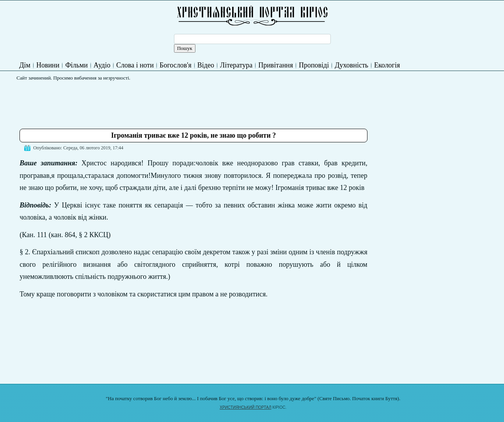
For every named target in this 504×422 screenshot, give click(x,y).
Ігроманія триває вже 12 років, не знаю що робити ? (194, 135)
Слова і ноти (135, 65)
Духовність (351, 65)
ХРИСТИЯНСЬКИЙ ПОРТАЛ (245, 407)
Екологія (387, 65)
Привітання (276, 65)
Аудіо (102, 65)
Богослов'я (176, 65)
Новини (48, 65)
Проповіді (314, 65)
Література (236, 65)
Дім (25, 65)
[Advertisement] (161, 102)
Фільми (76, 65)
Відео (206, 65)
